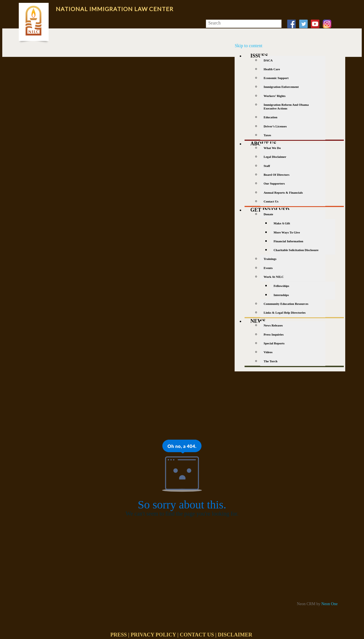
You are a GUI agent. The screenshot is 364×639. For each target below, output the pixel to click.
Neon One (329, 604)
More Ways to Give (287, 232)
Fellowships (281, 286)
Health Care (272, 69)
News (258, 321)
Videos (268, 352)
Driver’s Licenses (275, 126)
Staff (267, 166)
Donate (268, 214)
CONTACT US (197, 635)
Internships (281, 295)
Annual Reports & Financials (283, 193)
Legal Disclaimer (275, 157)
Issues (259, 56)
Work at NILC (274, 277)
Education (270, 117)
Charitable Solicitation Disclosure (296, 250)
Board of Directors (277, 175)
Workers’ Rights (275, 96)
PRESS (119, 635)
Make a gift (282, 223)
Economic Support (276, 78)
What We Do (272, 148)
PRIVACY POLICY (153, 635)
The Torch (270, 361)
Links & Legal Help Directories (285, 313)
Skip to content (248, 46)
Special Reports (274, 343)
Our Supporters (274, 183)
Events (268, 268)
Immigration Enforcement (281, 87)
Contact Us (271, 201)
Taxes (267, 135)
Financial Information (288, 241)
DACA (268, 60)
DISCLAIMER (235, 635)
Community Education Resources (286, 304)
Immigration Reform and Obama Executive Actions (286, 107)
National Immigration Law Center (115, 9)
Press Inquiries (274, 334)
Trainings (270, 259)
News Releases (273, 325)
